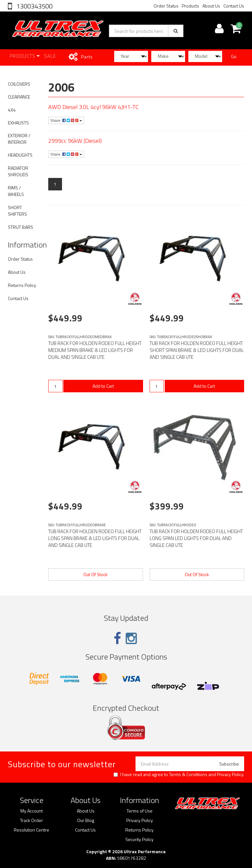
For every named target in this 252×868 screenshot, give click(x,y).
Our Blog (86, 820)
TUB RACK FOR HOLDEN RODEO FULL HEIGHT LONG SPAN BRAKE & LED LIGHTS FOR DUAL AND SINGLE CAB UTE (95, 538)
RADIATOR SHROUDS (18, 171)
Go (234, 56)
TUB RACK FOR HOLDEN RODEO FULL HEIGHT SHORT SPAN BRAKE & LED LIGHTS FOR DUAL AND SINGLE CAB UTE (197, 350)
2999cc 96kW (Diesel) (75, 141)
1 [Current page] (55, 184)
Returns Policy (22, 285)
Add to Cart (103, 386)
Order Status (166, 6)
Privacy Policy (230, 774)
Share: (66, 120)
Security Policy (139, 839)
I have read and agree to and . (179, 774)
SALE (50, 56)
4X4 (12, 110)
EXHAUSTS (18, 123)
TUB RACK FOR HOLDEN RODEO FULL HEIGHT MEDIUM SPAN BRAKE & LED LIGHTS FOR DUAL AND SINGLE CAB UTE (95, 350)
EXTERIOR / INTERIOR (19, 139)
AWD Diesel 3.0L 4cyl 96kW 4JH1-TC (94, 107)
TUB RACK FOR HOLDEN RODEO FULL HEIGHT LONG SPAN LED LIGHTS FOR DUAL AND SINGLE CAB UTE (196, 538)
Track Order (31, 820)
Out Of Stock (95, 574)
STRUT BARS (21, 227)
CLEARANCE (19, 97)
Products (190, 6)
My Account (31, 811)
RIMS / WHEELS (16, 191)
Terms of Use (140, 811)
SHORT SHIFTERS (17, 211)
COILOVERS (19, 84)
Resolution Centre (31, 830)
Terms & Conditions (188, 774)
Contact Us (234, 6)
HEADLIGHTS (20, 155)
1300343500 (34, 6)
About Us (211, 6)
